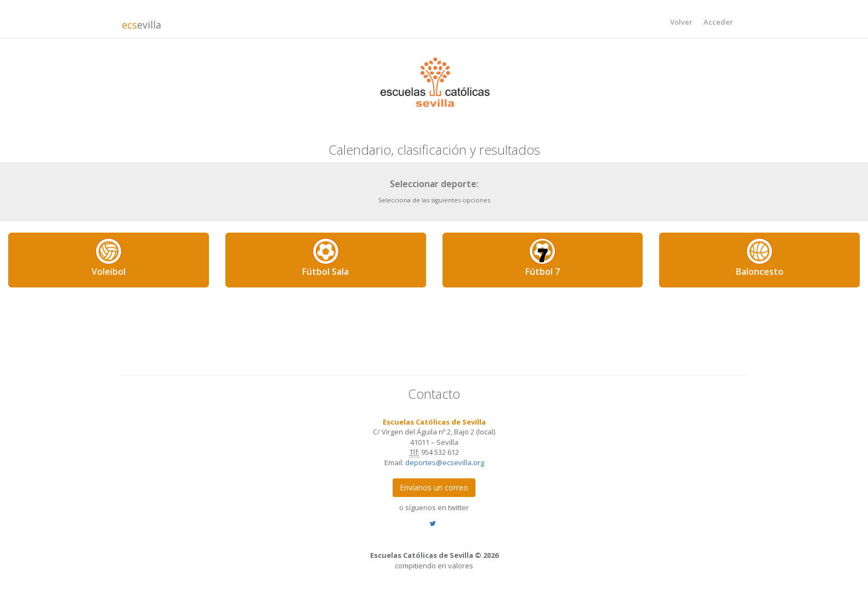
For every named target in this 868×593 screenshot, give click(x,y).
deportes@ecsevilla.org (445, 462)
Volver (681, 22)
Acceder (718, 22)
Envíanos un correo (434, 487)
